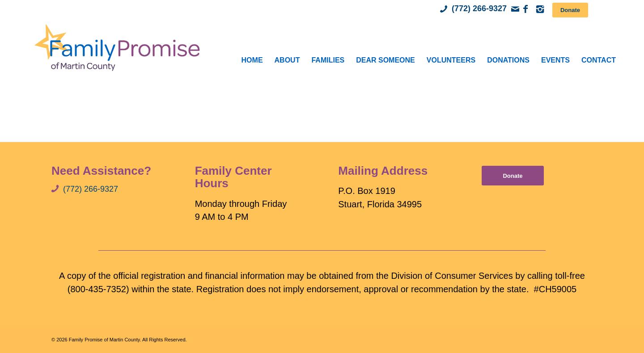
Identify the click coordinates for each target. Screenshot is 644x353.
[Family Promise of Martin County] (117, 47)
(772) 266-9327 (479, 8)
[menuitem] (252, 60)
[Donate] (570, 10)
